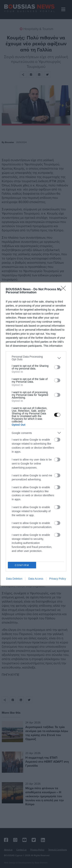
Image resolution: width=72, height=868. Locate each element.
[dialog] (36, 434)
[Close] (65, 290)
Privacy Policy (58, 579)
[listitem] (36, 358)
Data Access (36, 579)
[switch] (57, 367)
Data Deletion (14, 579)
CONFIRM (22, 565)
